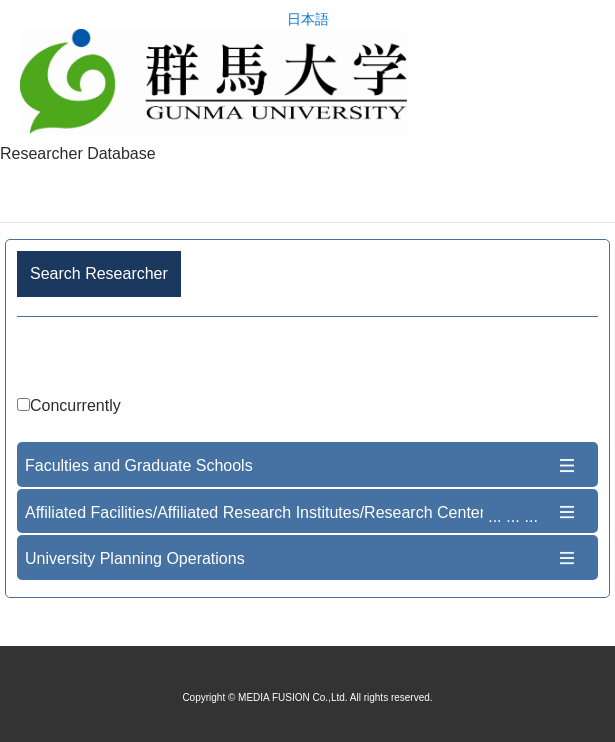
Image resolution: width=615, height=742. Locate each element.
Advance (307, 359)
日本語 (308, 19)
